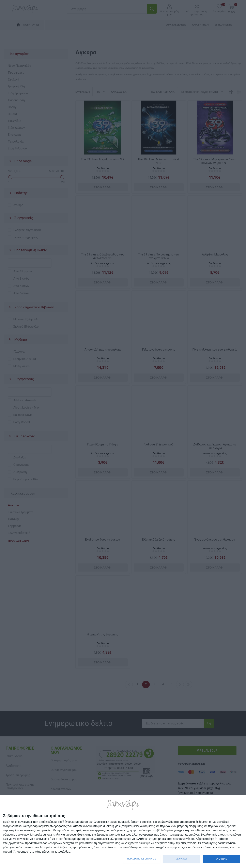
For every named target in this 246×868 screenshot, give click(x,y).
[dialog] (123, 831)
